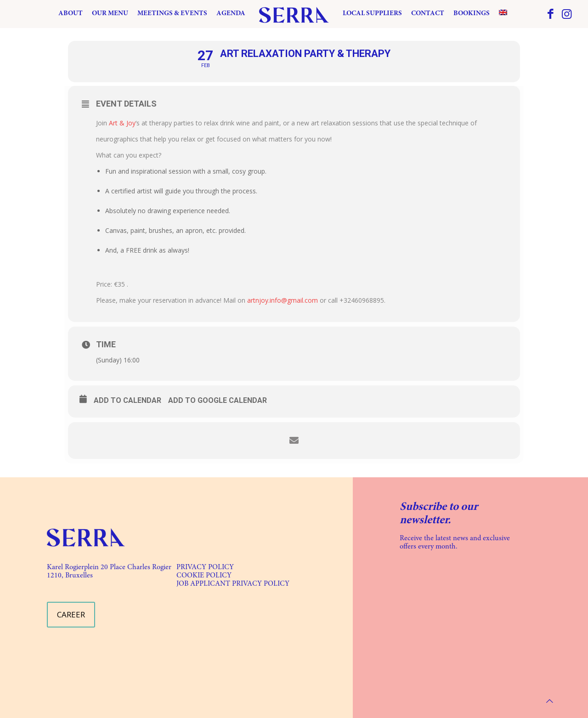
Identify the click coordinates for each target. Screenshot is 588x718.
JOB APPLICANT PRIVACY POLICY (233, 584)
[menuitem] (503, 14)
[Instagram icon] (567, 15)
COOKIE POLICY (204, 576)
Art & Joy (122, 123)
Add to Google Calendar (218, 400)
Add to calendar (127, 400)
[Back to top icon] (550, 701)
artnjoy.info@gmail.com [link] (283, 300)
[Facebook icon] (551, 15)
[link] (86, 537)
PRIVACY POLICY (205, 567)
